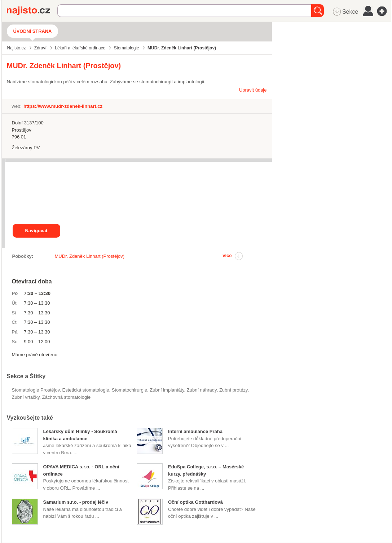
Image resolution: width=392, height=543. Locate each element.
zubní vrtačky (26, 397)
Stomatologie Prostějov (36, 390)
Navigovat (36, 231)
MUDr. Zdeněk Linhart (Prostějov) (90, 256)
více (227, 255)
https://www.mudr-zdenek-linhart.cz (63, 106)
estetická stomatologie (85, 390)
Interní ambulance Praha (195, 431)
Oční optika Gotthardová (195, 502)
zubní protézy (234, 390)
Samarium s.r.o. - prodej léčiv (76, 502)
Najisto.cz (32, 11)
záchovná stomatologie (66, 397)
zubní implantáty (167, 390)
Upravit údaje (253, 90)
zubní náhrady (202, 390)
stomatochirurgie (129, 390)
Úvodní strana (33, 31)
